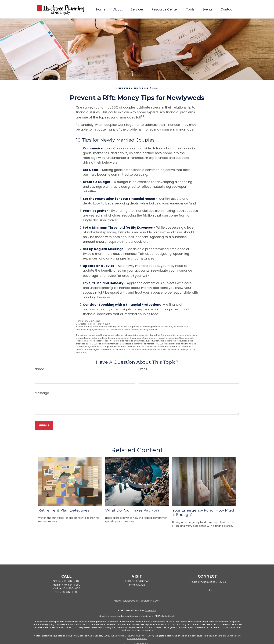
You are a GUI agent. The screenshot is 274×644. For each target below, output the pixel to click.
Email (143, 369)
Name (39, 369)
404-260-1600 (71, 588)
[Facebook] (204, 590)
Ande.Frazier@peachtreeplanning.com (137, 601)
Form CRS (150, 610)
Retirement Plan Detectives (64, 510)
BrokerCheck (168, 616)
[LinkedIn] (210, 590)
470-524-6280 (71, 585)
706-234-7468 (71, 581)
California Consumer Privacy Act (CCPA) (134, 636)
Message (42, 393)
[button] (101, 9)
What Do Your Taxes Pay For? (132, 510)
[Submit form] (44, 425)
